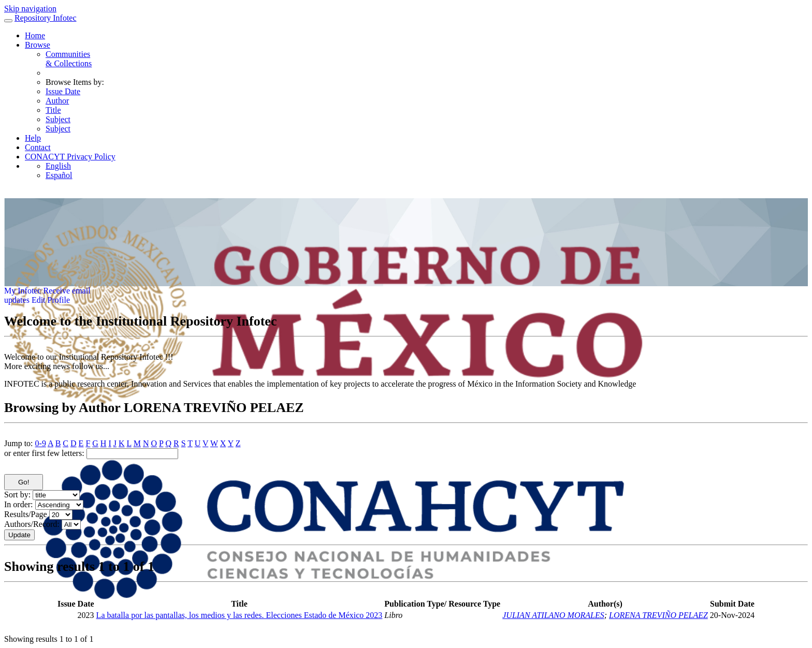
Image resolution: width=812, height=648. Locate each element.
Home (35, 35)
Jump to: (19, 443)
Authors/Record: (32, 524)
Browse (38, 45)
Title (53, 110)
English (58, 166)
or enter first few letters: (44, 453)
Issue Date (63, 91)
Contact (38, 147)
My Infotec (23, 291)
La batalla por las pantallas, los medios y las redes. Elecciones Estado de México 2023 (240, 615)
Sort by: (17, 495)
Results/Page (26, 514)
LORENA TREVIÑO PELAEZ (658, 615)
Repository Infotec (46, 18)
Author (57, 101)
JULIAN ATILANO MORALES (553, 615)
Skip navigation (30, 9)
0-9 (41, 443)
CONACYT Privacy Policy (70, 157)
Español (59, 175)
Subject (58, 119)
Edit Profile (51, 300)
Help (33, 138)
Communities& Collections (69, 59)
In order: (19, 504)
